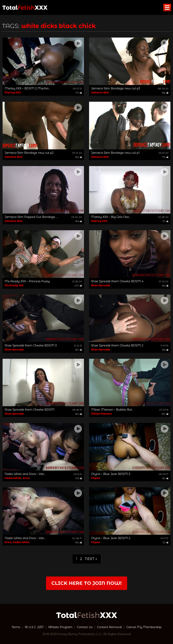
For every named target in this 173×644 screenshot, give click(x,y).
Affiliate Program (60, 627)
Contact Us (85, 627)
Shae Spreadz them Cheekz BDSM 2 (117, 345)
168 (165, 93)
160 (78, 542)
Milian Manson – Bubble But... (112, 410)
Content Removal (109, 627)
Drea (26, 478)
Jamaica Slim (100, 92)
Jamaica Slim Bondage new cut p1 (115, 153)
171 (165, 221)
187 (79, 350)
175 (79, 93)
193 (79, 478)
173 (165, 157)
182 (79, 157)
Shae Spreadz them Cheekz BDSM (29, 410)
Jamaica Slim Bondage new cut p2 (29, 153)
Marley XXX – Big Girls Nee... (111, 217)
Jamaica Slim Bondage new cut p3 (116, 88)
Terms (16, 627)
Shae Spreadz (101, 285)
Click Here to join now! (86, 583)
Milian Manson (101, 414)
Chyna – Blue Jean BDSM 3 (111, 474)
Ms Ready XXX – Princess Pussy (27, 281)
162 (165, 478)
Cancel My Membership (144, 627)
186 (79, 221)
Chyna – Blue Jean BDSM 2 (111, 538)
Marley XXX (13, 92)
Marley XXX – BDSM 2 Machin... (27, 88)
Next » (91, 559)
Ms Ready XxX (14, 285)
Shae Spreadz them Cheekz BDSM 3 (31, 345)
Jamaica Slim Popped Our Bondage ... (31, 217)
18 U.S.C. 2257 (34, 627)
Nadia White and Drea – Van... (25, 474)
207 (78, 286)
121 (165, 542)
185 (165, 286)
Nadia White (13, 478)
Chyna (96, 478)
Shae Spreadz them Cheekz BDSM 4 (117, 281)
